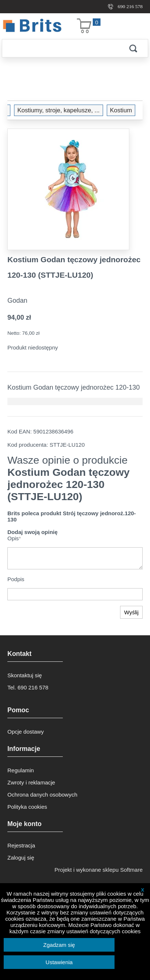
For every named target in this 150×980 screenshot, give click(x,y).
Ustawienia (59, 962)
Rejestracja (21, 845)
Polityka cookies (27, 807)
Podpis (16, 579)
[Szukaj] (60, 48)
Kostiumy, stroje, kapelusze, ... (59, 110)
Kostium (121, 110)
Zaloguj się (21, 858)
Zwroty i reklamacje (31, 782)
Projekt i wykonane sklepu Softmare (99, 870)
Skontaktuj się (25, 675)
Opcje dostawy (25, 732)
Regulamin (21, 770)
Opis (14, 538)
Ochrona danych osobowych (42, 795)
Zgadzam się (59, 945)
